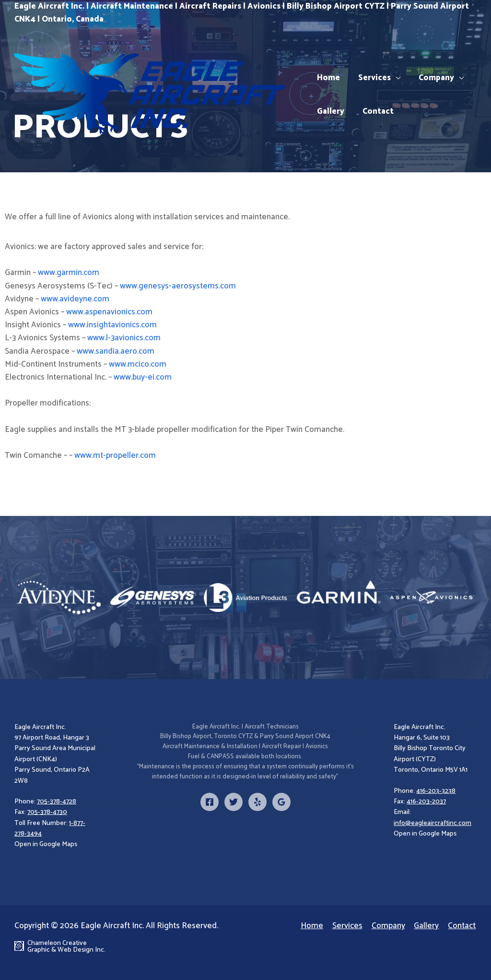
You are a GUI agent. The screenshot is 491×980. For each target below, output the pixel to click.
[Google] (281, 802)
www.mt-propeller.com (115, 455)
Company (432, 78)
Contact (375, 111)
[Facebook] (210, 802)
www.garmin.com (69, 273)
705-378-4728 (57, 802)
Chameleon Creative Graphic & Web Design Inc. (68, 947)
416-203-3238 (436, 791)
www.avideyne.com (75, 299)
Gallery (330, 111)
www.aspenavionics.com (109, 312)
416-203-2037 (426, 802)
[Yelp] (257, 802)
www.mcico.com (138, 364)
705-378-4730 (47, 812)
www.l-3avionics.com (124, 338)
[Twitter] (234, 802)
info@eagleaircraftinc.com (433, 823)
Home (327, 78)
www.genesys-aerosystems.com (178, 286)
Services (372, 78)
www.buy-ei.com (143, 377)
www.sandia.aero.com (116, 351)
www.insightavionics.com (112, 325)
